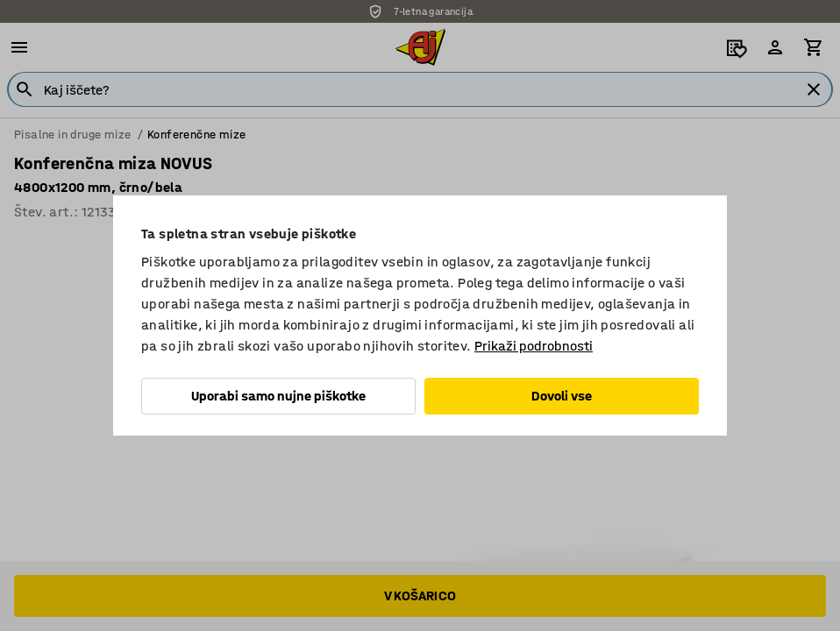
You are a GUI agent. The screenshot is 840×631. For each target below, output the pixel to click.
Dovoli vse (562, 396)
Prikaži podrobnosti (534, 346)
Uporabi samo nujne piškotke (278, 396)
